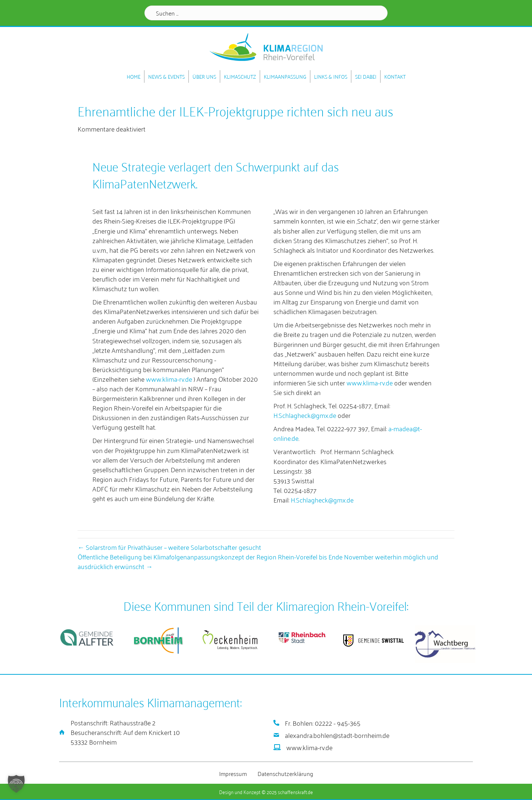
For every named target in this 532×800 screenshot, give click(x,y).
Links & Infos (331, 76)
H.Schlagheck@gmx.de (305, 415)
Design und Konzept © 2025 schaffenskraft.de (266, 791)
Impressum (233, 773)
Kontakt (395, 76)
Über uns (204, 76)
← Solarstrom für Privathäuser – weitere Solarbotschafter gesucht (169, 547)
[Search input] (266, 13)
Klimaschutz (240, 76)
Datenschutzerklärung (285, 773)
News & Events (166, 76)
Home (134, 76)
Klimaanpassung (285, 76)
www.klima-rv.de (169, 378)
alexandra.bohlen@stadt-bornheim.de (337, 735)
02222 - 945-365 (338, 722)
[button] (16, 784)
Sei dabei (366, 76)
